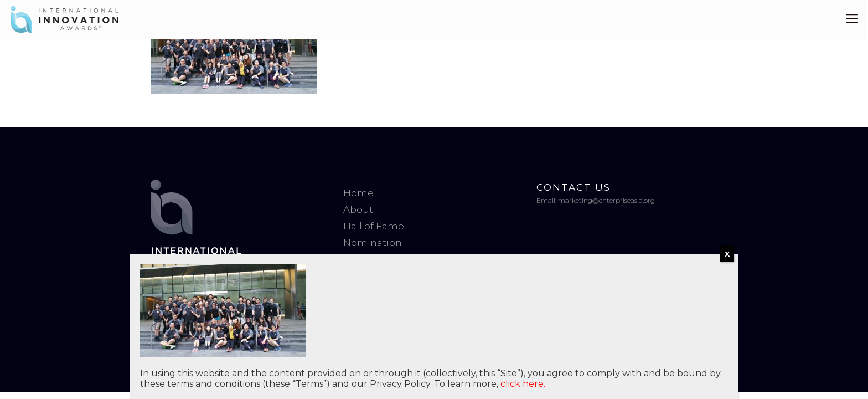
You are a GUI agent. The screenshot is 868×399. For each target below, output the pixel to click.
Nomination (373, 243)
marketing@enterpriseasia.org (606, 200)
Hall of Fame (374, 226)
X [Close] (727, 254)
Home (358, 193)
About (358, 209)
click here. (523, 384)
